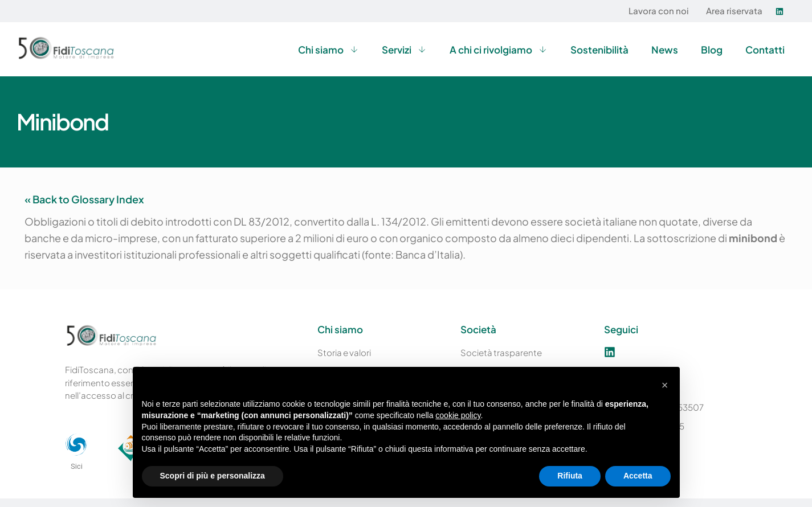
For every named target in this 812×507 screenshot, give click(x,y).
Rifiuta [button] (570, 476)
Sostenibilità (599, 50)
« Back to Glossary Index (84, 199)
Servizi (404, 49)
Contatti (765, 50)
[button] (665, 385)
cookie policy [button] (458, 415)
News (665, 50)
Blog (712, 50)
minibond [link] (753, 238)
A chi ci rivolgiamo (499, 49)
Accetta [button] (638, 476)
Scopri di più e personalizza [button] (213, 476)
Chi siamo (329, 49)
